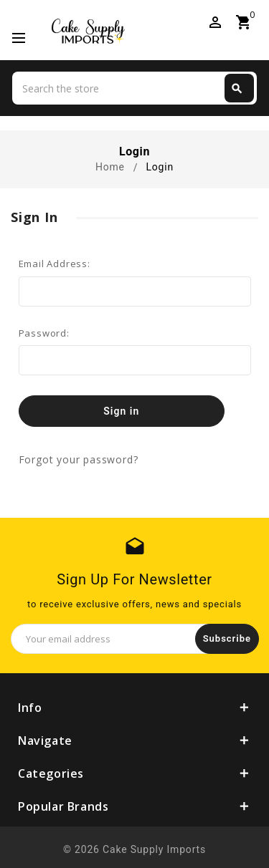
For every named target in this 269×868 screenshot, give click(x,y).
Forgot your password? (79, 459)
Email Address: (55, 264)
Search (237, 89)
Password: (44, 333)
